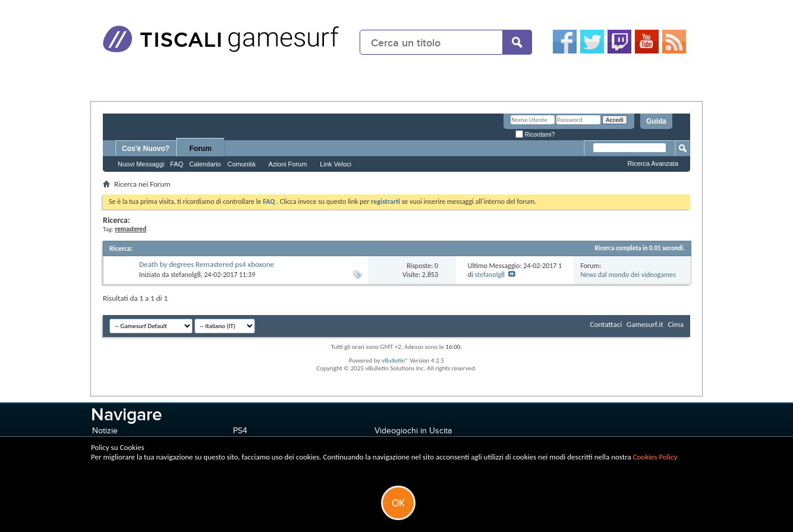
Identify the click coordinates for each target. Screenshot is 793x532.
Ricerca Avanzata (653, 163)
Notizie (105, 431)
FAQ (177, 164)
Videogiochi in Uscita (413, 431)
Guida (656, 121)
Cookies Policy (655, 457)
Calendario (205, 164)
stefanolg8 (186, 275)
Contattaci (606, 324)
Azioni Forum (288, 164)
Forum (201, 149)
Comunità (241, 164)
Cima (676, 324)
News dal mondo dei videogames (628, 275)
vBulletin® (395, 361)
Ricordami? (535, 135)
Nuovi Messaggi (141, 164)
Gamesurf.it (645, 324)
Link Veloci (336, 164)
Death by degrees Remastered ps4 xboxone (207, 264)
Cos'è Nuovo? (146, 149)
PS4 (240, 431)
